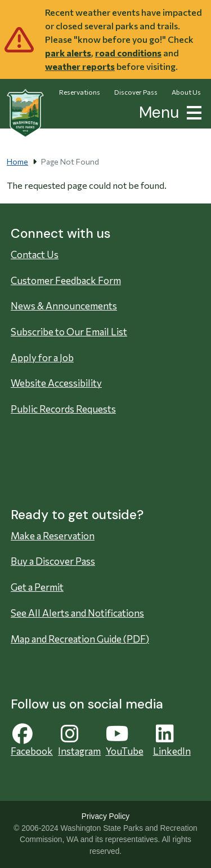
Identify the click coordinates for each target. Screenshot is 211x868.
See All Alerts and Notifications (77, 613)
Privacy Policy (105, 816)
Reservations (80, 92)
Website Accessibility (56, 383)
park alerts (68, 53)
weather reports (80, 66)
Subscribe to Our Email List (69, 332)
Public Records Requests (63, 409)
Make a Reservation (53, 536)
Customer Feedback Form (66, 280)
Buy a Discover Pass (53, 561)
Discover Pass (136, 92)
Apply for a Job (42, 358)
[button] (192, 111)
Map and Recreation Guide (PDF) (80, 639)
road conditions (128, 53)
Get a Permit (37, 587)
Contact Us (35, 254)
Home (17, 161)
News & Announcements (64, 306)
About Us (186, 92)
